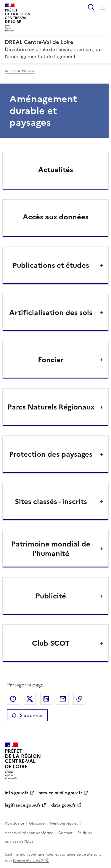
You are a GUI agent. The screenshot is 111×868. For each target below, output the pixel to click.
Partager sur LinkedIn (46, 699)
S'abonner (27, 715)
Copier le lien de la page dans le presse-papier (79, 699)
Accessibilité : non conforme (29, 833)
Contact (65, 833)
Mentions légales (64, 823)
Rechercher (91, 7)
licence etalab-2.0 (28, 860)
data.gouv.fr (63, 805)
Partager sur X (30, 699)
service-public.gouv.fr (61, 793)
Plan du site (14, 823)
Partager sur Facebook (13, 699)
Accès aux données (56, 217)
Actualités (56, 170)
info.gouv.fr (17, 793)
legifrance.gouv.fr (23, 805)
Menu (103, 7)
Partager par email (63, 699)
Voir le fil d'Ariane (20, 71)
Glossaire (37, 823)
